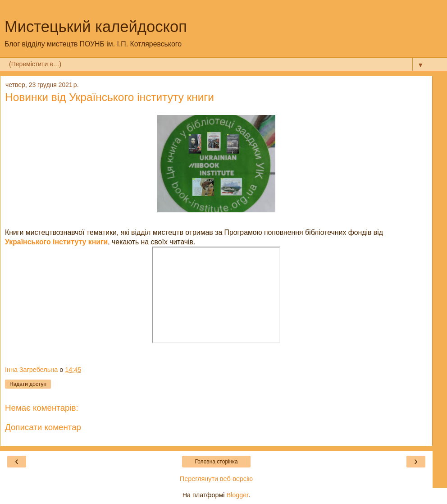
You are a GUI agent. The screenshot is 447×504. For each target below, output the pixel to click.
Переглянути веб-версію (216, 479)
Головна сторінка (216, 462)
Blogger (238, 495)
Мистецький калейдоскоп (96, 27)
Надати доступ (28, 384)
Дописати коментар (43, 427)
